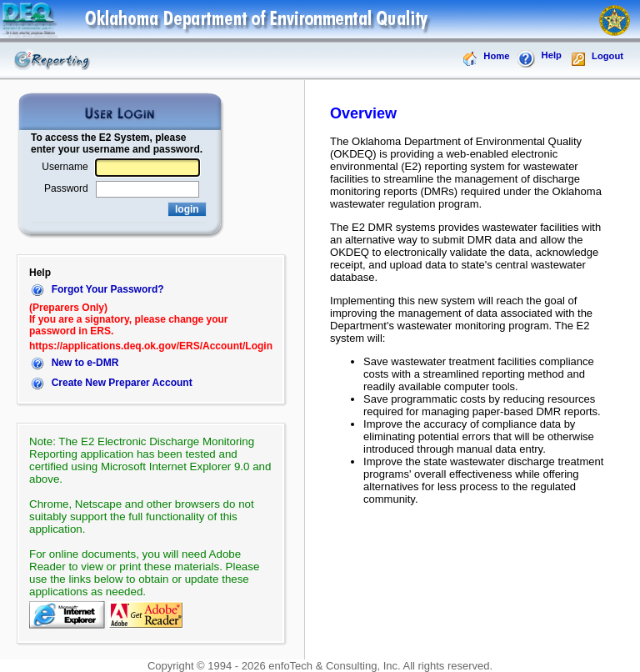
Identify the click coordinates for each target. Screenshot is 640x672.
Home (485, 59)
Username (65, 167)
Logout (597, 59)
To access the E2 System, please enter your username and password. (117, 143)
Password (66, 188)
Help (539, 59)
